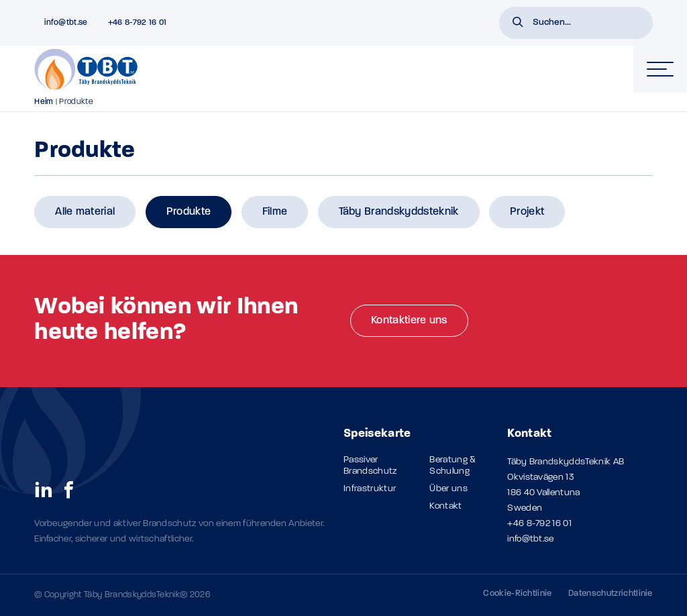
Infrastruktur (370, 489)
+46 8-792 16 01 (539, 524)
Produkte (189, 212)
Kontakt (445, 506)
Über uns (448, 489)
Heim (44, 102)
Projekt (527, 212)
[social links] (44, 489)
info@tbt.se (531, 539)
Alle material (85, 212)
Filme (275, 212)
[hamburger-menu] (660, 69)
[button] (518, 23)
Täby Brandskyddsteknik (399, 212)
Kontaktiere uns (409, 321)
